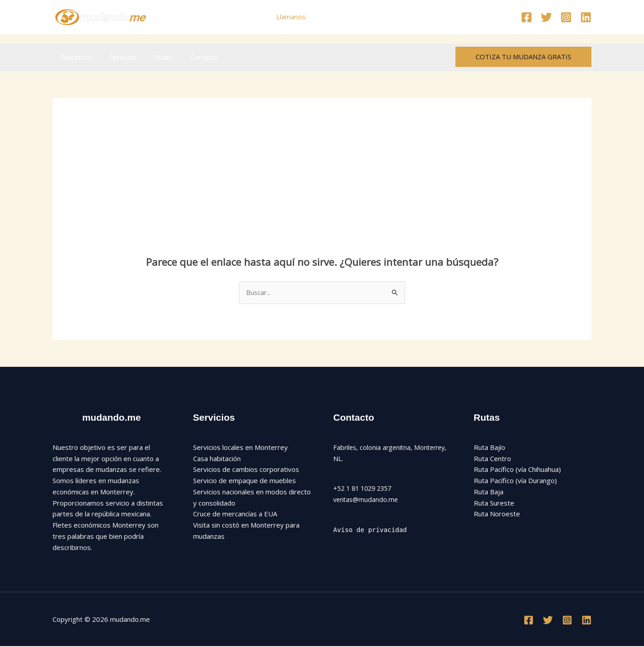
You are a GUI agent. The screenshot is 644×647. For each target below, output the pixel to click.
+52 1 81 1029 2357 (365, 489)
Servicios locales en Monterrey (240, 448)
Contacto (189, 57)
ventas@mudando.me (367, 500)
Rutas (152, 57)
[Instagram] (566, 17)
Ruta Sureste (494, 503)
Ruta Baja (489, 492)
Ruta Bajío (490, 448)
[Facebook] (527, 17)
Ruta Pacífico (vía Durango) (515, 481)
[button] (523, 57)
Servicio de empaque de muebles (245, 481)
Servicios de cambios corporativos (246, 470)
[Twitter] (546, 17)
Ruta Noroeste (497, 515)
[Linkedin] (586, 17)
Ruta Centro (492, 459)
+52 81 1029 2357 (338, 17)
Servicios (116, 57)
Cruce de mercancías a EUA (235, 515)
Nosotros (74, 57)
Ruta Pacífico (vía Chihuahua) (517, 470)
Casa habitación (217, 459)
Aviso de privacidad (372, 530)
